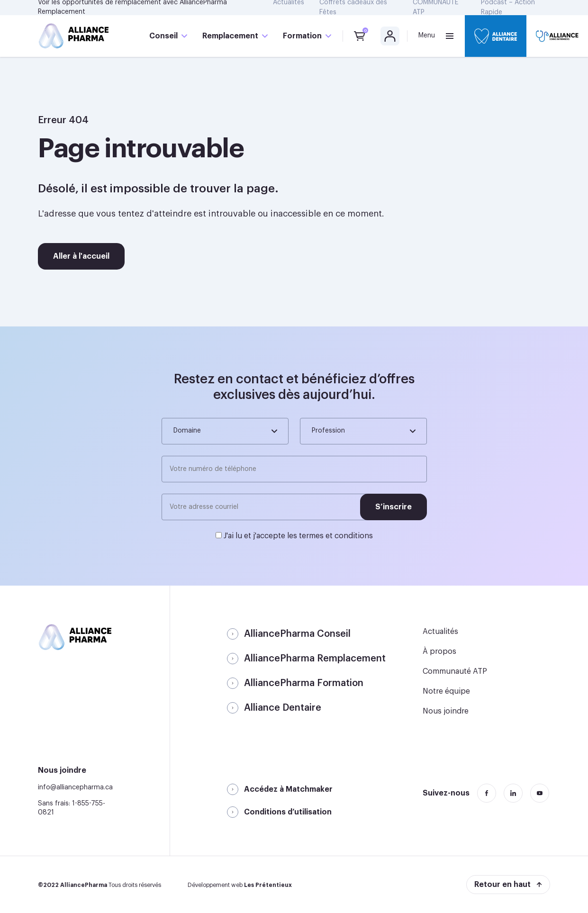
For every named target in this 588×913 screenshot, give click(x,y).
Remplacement (230, 36)
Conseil (163, 36)
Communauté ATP (455, 671)
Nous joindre (446, 711)
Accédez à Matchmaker (288, 789)
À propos (439, 651)
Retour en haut (502, 885)
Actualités (440, 632)
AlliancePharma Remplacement (315, 659)
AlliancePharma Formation (304, 683)
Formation (302, 36)
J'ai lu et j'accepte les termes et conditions (298, 536)
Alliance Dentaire (283, 708)
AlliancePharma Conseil (297, 634)
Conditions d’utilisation (288, 812)
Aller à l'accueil (81, 256)
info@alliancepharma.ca (75, 787)
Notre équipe (446, 691)
